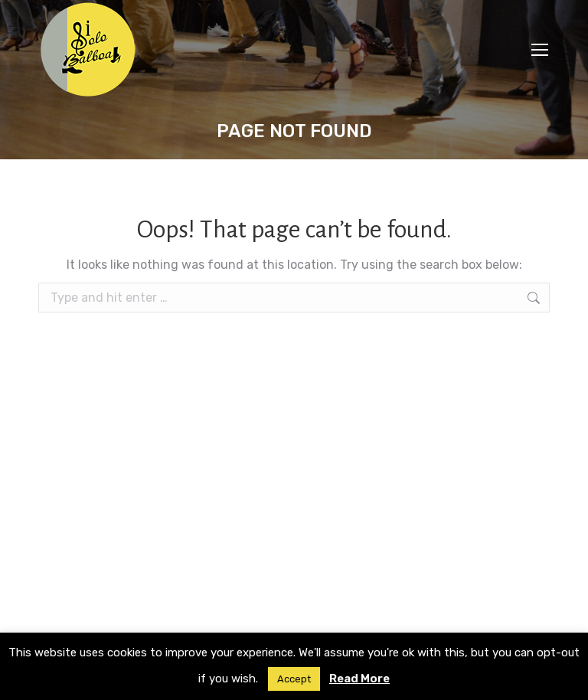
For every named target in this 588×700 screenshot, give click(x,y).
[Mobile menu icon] (540, 50)
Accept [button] (294, 679)
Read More (359, 679)
